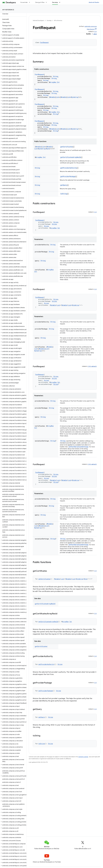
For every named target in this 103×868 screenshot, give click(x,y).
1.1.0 (95, 31)
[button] (13, 35)
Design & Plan (40, 2)
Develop (49, 21)
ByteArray (75, 97)
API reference (8, 10)
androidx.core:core (91, 26)
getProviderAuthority (69, 168)
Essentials (24, 2)
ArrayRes (53, 82)
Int (58, 82)
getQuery (64, 185)
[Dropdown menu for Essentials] (30, 2)
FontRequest (44, 42)
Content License (83, 757)
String (56, 76)
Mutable (52, 97)
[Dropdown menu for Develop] (61, 2)
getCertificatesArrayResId (71, 157)
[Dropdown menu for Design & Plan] (47, 2)
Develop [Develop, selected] (55, 2)
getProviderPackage (68, 176)
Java (95, 34)
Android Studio (94, 2)
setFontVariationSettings (78, 447)
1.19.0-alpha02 (92, 366)
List (58, 97)
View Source (91, 29)
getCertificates (67, 147)
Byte (48, 149)
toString (64, 194)
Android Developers (38, 21)
